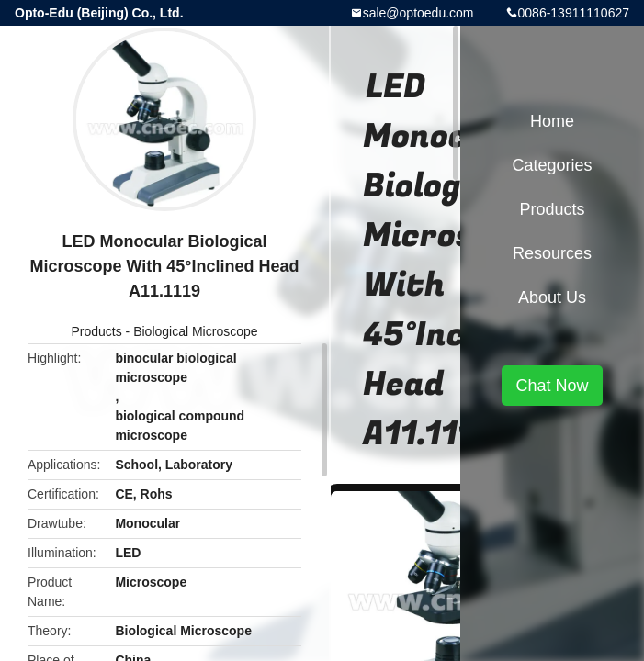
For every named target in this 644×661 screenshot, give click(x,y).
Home (552, 121)
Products (96, 331)
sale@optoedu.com (418, 13)
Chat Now (552, 386)
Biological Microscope (195, 331)
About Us (552, 297)
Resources (552, 253)
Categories (552, 165)
